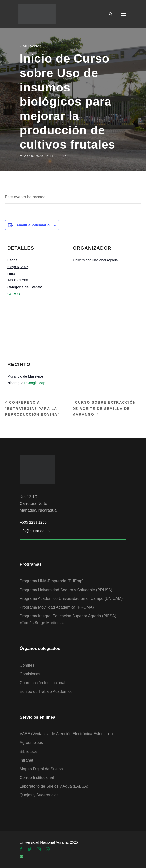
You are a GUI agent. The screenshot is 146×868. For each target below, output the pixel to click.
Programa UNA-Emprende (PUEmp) (52, 581)
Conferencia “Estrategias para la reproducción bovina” (32, 408)
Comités (27, 665)
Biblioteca (28, 752)
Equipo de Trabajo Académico (46, 692)
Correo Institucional (37, 778)
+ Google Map (34, 383)
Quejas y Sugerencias (39, 795)
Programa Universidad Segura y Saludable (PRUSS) (66, 590)
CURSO (14, 294)
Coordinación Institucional (42, 683)
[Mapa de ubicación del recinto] (71, 338)
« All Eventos (30, 46)
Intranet (26, 760)
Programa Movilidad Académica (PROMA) (57, 607)
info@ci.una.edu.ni (35, 531)
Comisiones (30, 674)
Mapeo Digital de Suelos (41, 769)
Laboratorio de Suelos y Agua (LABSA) (54, 786)
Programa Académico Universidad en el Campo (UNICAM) (71, 599)
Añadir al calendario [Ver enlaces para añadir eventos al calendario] (33, 225)
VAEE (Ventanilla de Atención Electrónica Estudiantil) (66, 734)
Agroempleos (31, 743)
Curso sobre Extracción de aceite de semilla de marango (104, 408)
